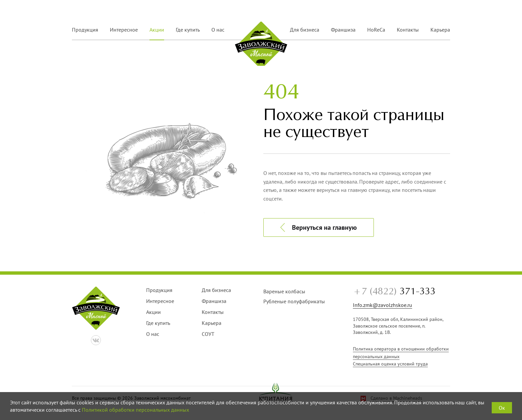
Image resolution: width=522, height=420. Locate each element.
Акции (157, 30)
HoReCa (376, 30)
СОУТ (208, 334)
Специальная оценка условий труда (390, 364)
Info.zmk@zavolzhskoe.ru (383, 305)
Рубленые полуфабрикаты (294, 301)
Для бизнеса (305, 30)
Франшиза (343, 30)
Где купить (188, 30)
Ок (502, 408)
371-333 (394, 292)
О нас (218, 30)
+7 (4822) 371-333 (419, 10)
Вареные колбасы (284, 291)
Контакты (408, 30)
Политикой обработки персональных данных (135, 410)
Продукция (85, 30)
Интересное (124, 30)
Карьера (440, 30)
